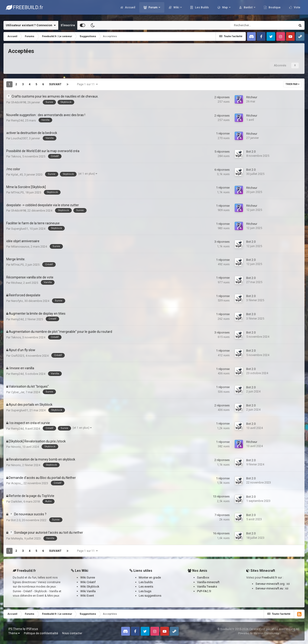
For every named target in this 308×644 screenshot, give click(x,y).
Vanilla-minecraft (208, 582)
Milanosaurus (20, 247)
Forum (153, 9)
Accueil (130, 9)
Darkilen (17, 502)
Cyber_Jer (18, 392)
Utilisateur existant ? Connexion (31, 25)
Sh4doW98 (19, 102)
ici (288, 584)
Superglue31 (20, 229)
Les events (146, 587)
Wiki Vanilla (88, 591)
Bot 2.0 (251, 152)
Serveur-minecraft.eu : (270, 588)
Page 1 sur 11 (87, 84)
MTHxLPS (18, 192)
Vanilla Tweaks (207, 587)
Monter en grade (150, 577)
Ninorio (16, 447)
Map (225, 9)
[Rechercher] (253, 25)
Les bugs (145, 591)
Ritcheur (252, 97)
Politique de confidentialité (41, 633)
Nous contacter (72, 633)
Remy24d (17, 120)
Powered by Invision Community (259, 633)
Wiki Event (87, 596)
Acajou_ (17, 483)
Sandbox (203, 577)
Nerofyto (17, 301)
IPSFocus (32, 629)
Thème (14, 633)
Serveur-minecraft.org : (271, 584)
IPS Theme (15, 629)
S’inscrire (68, 25)
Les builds (146, 582)
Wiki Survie (88, 577)
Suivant (55, 84)
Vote (297, 9)
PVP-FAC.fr (204, 591)
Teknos (16, 156)
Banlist (248, 9)
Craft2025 (18, 356)
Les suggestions (150, 596)
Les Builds (202, 9)
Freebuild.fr (269, 577)
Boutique (274, 9)
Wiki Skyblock (90, 587)
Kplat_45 (17, 175)
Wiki (176, 9)
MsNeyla (17, 538)
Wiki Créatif (88, 582)
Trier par (292, 84)
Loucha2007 (19, 138)
